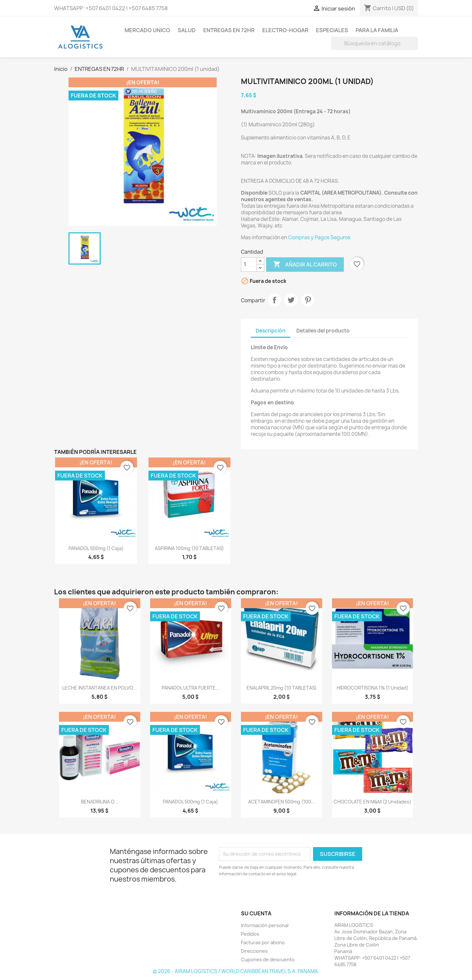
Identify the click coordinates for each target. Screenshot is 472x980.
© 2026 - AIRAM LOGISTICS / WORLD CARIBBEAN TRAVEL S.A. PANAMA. (236, 971)
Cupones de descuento (268, 959)
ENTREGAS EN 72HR (229, 30)
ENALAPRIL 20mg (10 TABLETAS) (282, 688)
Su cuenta (256, 913)
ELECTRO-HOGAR (285, 30)
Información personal (265, 925)
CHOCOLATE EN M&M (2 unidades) (373, 802)
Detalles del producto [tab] (323, 331)
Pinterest (308, 300)
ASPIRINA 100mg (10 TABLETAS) (189, 548)
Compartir (274, 300)
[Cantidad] (249, 265)
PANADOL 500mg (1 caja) (96, 548)
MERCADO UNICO (147, 30)
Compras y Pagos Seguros (319, 237)
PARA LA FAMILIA (377, 30)
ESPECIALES (332, 30)
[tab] (361, 328)
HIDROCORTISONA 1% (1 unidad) (373, 688)
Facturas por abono (263, 942)
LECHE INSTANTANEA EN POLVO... (99, 688)
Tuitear (291, 300)
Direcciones (254, 951)
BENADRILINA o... (99, 802)
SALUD (187, 30)
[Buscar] (374, 43)
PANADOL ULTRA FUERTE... (191, 688)
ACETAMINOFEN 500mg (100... (282, 802)
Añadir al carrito (305, 265)
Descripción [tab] (271, 331)
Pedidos (250, 934)
